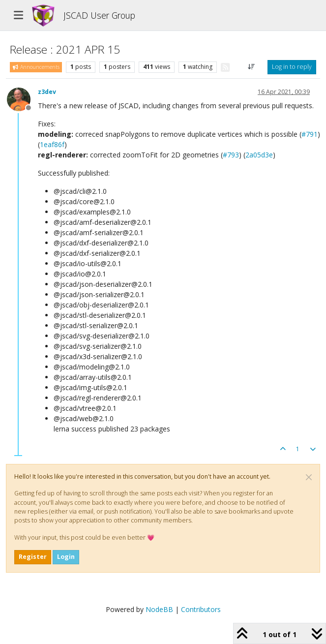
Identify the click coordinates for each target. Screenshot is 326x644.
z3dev (47, 92)
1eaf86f (52, 144)
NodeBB (159, 609)
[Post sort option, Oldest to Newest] (252, 67)
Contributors (201, 609)
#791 (310, 134)
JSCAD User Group (99, 15)
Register (33, 557)
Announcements (36, 67)
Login (66, 557)
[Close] (309, 477)
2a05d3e (259, 155)
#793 (231, 155)
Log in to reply (292, 67)
